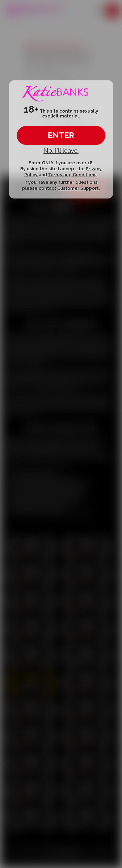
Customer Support (78, 188)
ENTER (61, 135)
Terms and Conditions (72, 175)
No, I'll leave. (61, 151)
